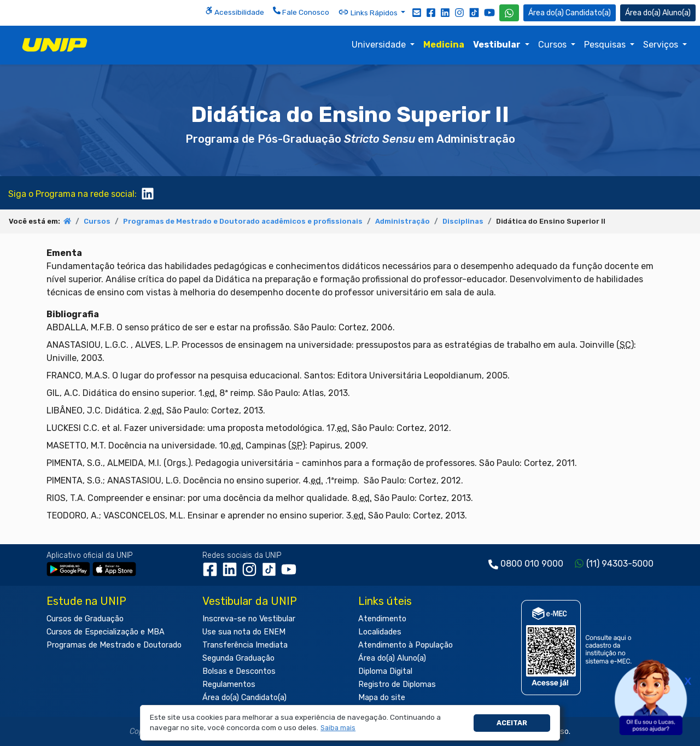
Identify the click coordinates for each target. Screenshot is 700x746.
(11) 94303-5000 (620, 564)
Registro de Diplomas (397, 684)
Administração (402, 221)
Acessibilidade (235, 11)
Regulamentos (229, 684)
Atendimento (382, 619)
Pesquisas (606, 45)
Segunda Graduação (238, 658)
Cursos (553, 45)
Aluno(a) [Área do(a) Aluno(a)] (658, 13)
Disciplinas (463, 221)
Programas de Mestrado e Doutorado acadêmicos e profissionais (243, 221)
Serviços (662, 45)
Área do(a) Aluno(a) (392, 658)
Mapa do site (382, 698)
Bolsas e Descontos (239, 671)
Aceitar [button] (512, 723)
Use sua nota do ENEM (244, 632)
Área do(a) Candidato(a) (244, 698)
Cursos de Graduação (85, 619)
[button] (338, 728)
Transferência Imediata (245, 645)
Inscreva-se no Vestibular (249, 619)
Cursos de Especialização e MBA (106, 632)
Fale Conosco (301, 11)
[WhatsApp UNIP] (509, 13)
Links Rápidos (369, 12)
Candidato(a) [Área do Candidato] (570, 13)
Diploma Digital (385, 671)
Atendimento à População (406, 645)
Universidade (380, 45)
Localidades (380, 632)
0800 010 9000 (532, 564)
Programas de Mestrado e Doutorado (114, 645)
